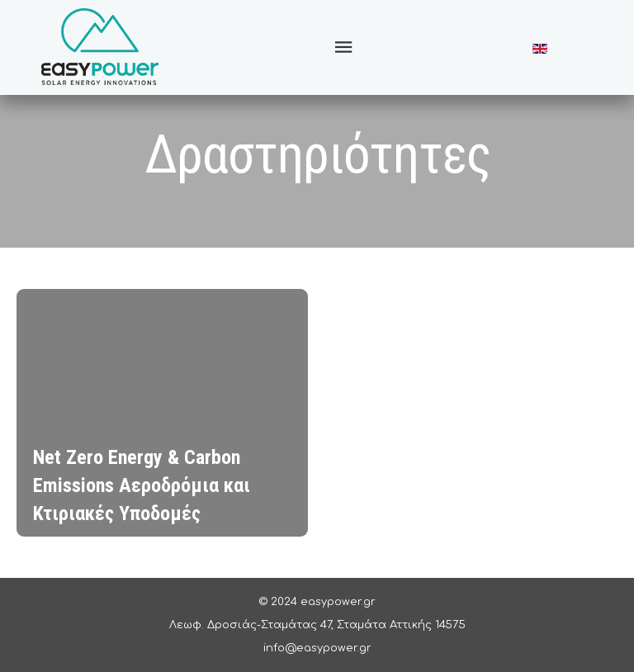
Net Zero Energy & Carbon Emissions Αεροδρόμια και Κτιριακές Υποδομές (142, 485)
